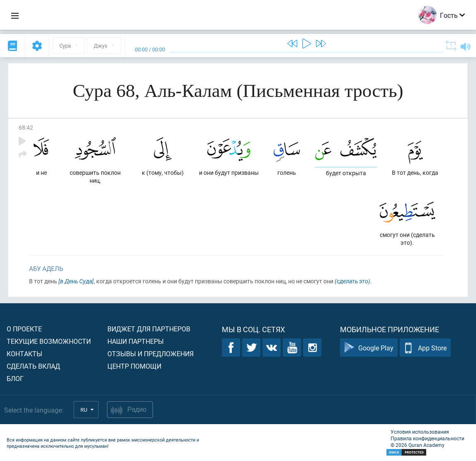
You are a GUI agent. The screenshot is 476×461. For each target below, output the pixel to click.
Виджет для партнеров (149, 329)
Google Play (369, 348)
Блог (15, 378)
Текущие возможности (49, 341)
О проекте (24, 329)
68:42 (26, 127)
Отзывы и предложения (151, 354)
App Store (425, 348)
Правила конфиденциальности (427, 438)
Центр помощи (134, 366)
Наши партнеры (136, 341)
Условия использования (420, 432)
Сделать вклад (33, 366)
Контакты (24, 354)
